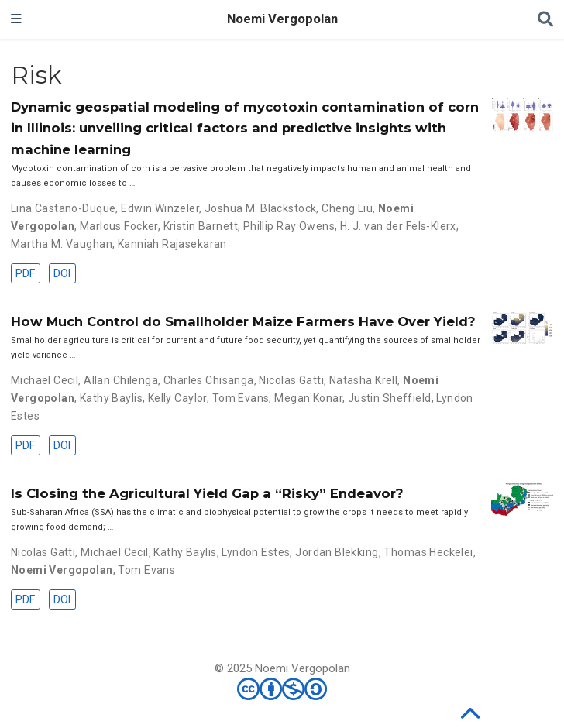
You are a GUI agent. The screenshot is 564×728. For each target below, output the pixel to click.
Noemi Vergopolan (282, 19)
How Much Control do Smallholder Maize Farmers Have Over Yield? (243, 321)
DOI (62, 273)
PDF (25, 273)
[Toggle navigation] (16, 19)
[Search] (545, 20)
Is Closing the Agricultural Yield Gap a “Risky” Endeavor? (207, 493)
